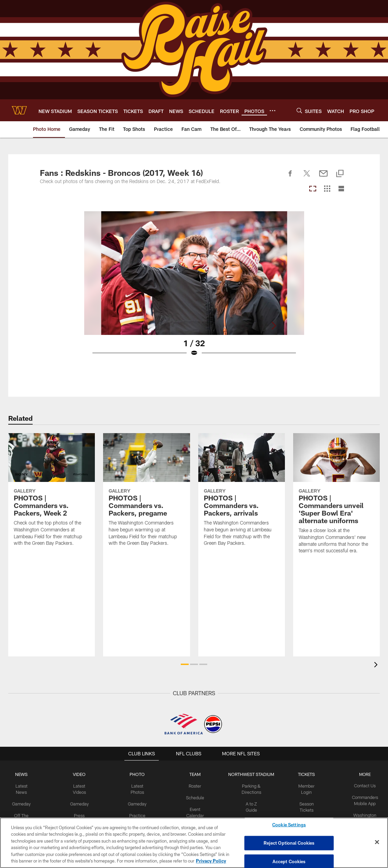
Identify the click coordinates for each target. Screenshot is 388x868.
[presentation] (377, 666)
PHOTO (138, 774)
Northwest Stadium (251, 774)
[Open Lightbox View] (194, 288)
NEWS (24, 774)
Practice (138, 814)
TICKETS (305, 774)
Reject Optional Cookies (289, 843)
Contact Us (363, 786)
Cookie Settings (289, 826)
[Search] (299, 110)
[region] (194, 843)
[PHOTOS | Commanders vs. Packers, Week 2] (52, 494)
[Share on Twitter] (307, 177)
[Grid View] (327, 189)
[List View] (341, 189)
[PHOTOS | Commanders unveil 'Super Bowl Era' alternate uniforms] (336, 498)
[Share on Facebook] (290, 177)
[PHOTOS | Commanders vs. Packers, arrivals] (242, 494)
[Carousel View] (313, 189)
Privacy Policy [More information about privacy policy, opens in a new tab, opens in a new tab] (211, 861)
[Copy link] (340, 174)
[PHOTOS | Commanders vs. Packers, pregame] (146, 494)
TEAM (195, 774)
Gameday (24, 797)
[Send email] (323, 177)
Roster (195, 786)
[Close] (377, 842)
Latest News (24, 786)
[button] (185, 664)
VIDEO (81, 774)
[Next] (343, 273)
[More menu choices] (273, 111)
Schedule (195, 797)
